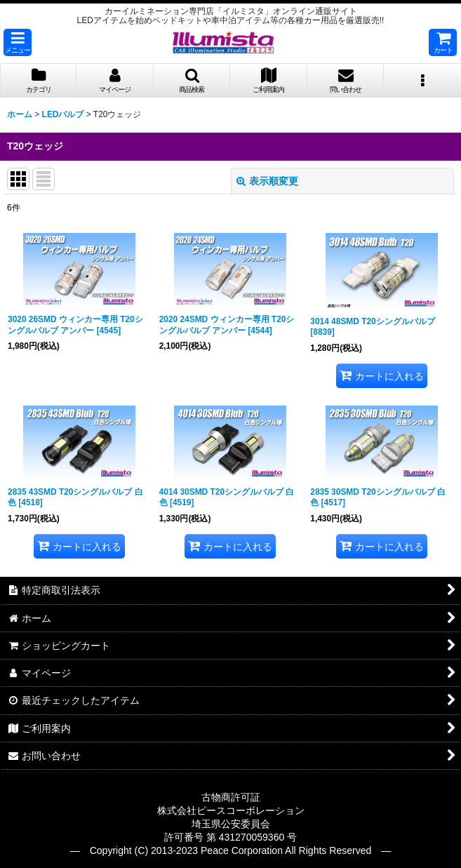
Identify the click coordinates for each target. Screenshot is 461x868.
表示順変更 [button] (267, 181)
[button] (18, 42)
